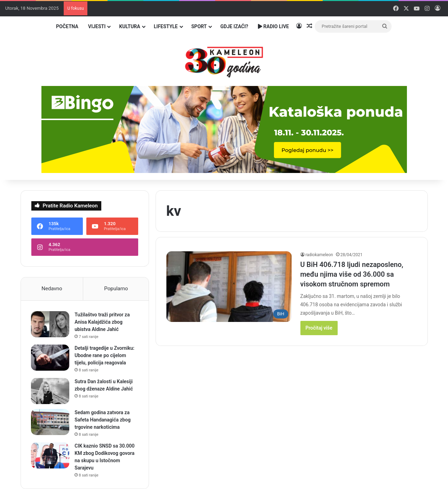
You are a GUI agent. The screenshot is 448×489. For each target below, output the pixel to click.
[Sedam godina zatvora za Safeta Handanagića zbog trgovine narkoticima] (50, 422)
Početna (67, 26)
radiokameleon (319, 255)
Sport (199, 26)
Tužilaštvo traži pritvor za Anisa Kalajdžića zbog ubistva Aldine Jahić (102, 322)
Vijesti (97, 26)
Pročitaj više (319, 328)
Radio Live (273, 26)
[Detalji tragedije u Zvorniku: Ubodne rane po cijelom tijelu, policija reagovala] (50, 358)
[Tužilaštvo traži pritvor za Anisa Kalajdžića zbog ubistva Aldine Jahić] (50, 324)
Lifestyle (166, 26)
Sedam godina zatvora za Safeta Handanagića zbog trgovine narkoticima (103, 420)
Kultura (129, 26)
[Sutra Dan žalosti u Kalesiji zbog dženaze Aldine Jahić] (50, 391)
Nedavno (52, 289)
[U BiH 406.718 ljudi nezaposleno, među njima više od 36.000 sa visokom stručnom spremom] (229, 287)
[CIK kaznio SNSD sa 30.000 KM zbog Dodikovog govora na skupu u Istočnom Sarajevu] (50, 455)
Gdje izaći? (234, 26)
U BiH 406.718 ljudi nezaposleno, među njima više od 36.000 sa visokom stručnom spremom (352, 274)
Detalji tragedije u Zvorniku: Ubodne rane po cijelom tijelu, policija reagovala (105, 355)
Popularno (116, 289)
